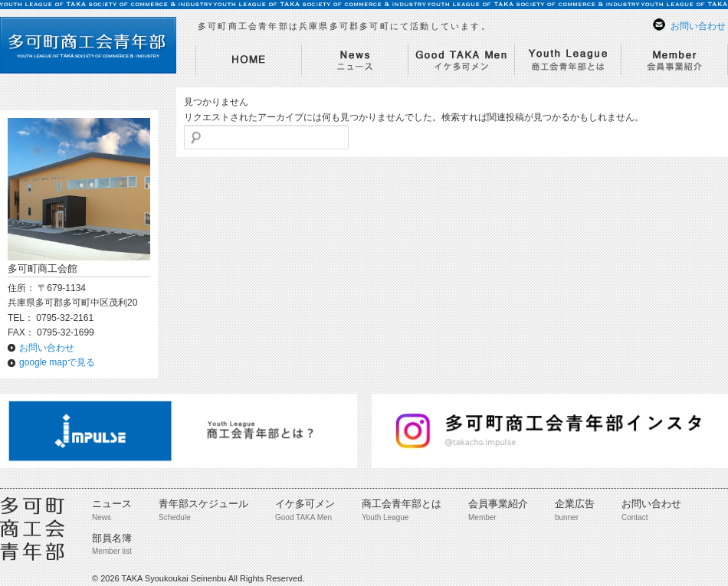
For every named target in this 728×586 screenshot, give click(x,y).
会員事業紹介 (498, 504)
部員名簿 (112, 538)
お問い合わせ (698, 26)
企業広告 (575, 504)
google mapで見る (57, 362)
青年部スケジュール (203, 504)
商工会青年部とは (402, 504)
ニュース (112, 504)
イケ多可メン (305, 504)
